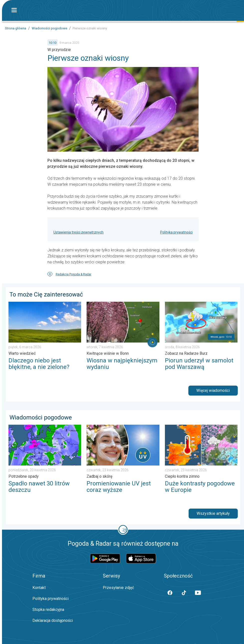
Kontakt (39, 588)
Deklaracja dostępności (53, 620)
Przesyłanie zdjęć (118, 588)
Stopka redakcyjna (48, 610)
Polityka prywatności (176, 232)
